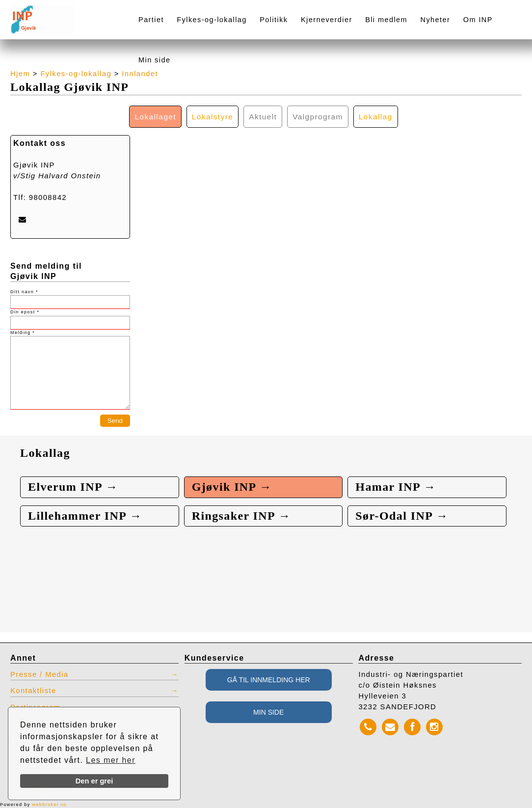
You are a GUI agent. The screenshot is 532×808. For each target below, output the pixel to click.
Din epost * (25, 312)
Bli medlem (386, 20)
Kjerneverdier (327, 20)
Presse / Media (40, 674)
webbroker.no (49, 805)
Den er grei (94, 781)
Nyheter (436, 20)
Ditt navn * (24, 292)
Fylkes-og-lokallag (212, 20)
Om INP (478, 20)
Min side (154, 60)
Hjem (20, 74)
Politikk (274, 20)
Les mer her (111, 760)
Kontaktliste (33, 691)
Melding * (23, 333)
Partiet (151, 20)
